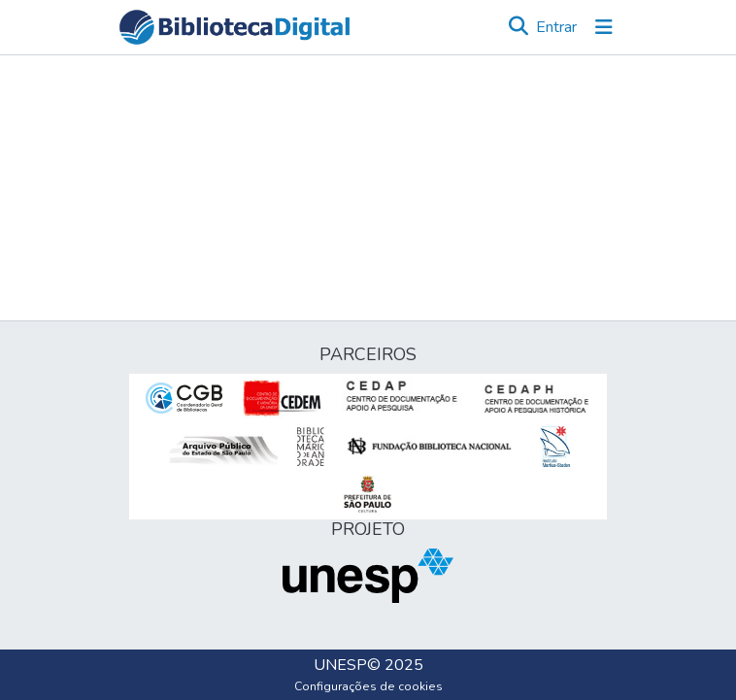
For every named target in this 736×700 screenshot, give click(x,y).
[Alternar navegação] (604, 27)
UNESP (340, 665)
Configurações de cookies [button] (368, 686)
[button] (234, 27)
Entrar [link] (556, 27)
